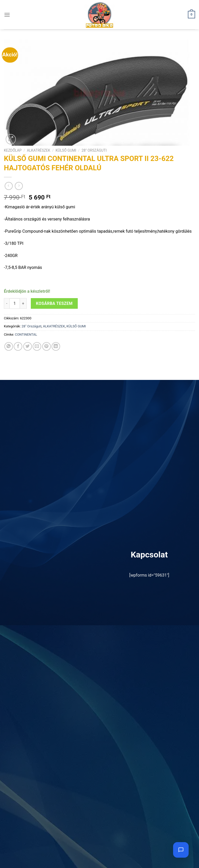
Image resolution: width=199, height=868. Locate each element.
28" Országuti (94, 150)
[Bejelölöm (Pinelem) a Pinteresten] (47, 346)
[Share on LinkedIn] (56, 346)
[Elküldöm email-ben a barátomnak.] (37, 346)
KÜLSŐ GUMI (66, 150)
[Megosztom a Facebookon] (18, 346)
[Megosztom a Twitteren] (28, 346)
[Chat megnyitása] (181, 850)
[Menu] (7, 15)
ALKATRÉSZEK (39, 150)
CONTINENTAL (26, 334)
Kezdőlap (13, 150)
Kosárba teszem (54, 303)
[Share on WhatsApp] (9, 346)
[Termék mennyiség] (15, 303)
